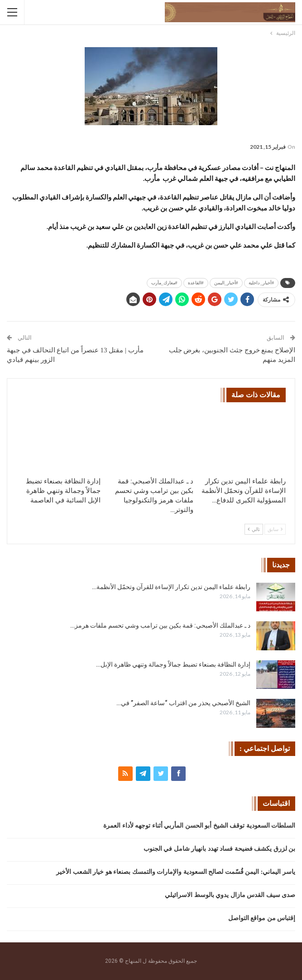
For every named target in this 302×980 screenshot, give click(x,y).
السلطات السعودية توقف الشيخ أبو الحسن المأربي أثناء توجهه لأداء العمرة (199, 826)
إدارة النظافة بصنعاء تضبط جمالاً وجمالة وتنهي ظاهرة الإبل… (173, 664)
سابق (275, 529)
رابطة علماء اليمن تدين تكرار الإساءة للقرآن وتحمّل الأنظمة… (171, 587)
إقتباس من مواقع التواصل (262, 918)
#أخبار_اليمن (226, 283)
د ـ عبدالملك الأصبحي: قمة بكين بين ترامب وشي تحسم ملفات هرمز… (160, 625)
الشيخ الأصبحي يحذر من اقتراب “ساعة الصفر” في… (183, 703)
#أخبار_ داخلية (261, 283)
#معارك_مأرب (164, 283)
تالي (254, 529)
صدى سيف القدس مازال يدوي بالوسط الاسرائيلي (230, 895)
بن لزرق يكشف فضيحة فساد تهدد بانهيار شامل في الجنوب (220, 849)
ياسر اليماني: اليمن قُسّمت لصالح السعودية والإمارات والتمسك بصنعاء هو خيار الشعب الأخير (176, 872)
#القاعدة (196, 283)
